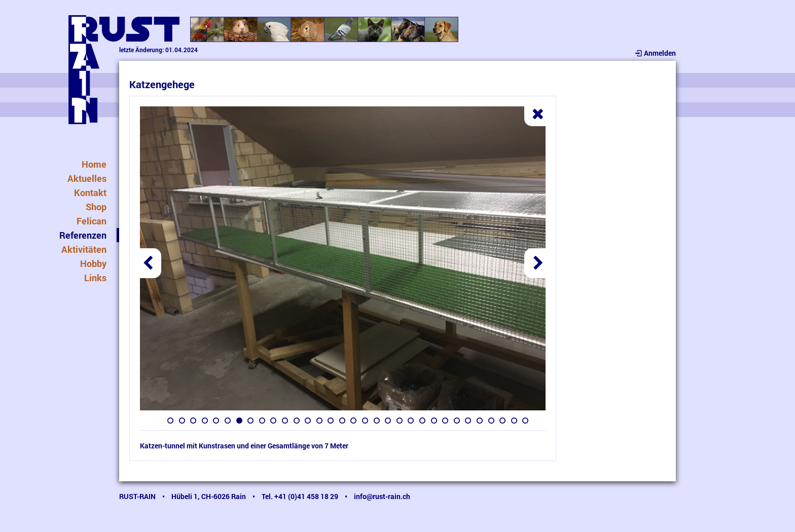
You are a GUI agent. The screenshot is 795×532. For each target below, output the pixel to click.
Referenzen (83, 235)
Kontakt (90, 193)
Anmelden (655, 53)
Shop (96, 207)
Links (95, 278)
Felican (92, 221)
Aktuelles (87, 178)
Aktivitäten (84, 249)
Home (94, 164)
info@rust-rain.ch (382, 496)
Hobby (93, 263)
